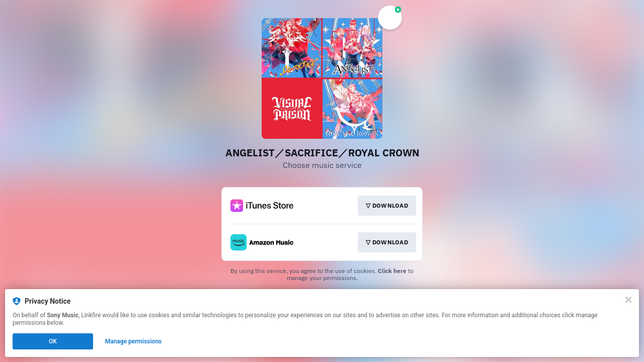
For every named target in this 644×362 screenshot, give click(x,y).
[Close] (628, 300)
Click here (392, 271)
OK (53, 341)
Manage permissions (134, 341)
